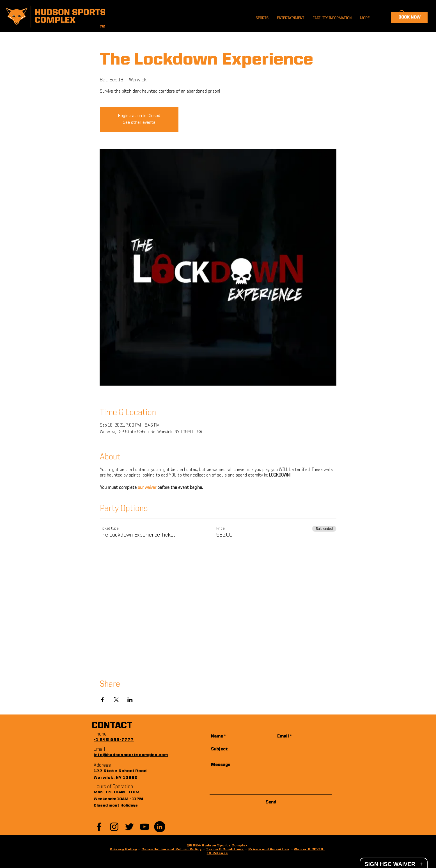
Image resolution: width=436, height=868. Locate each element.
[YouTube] (144, 827)
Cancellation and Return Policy (171, 849)
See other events (139, 123)
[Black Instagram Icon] (114, 827)
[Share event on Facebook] (103, 700)
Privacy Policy (123, 849)
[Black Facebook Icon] (99, 827)
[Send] (271, 803)
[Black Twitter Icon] (129, 827)
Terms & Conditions (225, 849)
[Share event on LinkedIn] (130, 700)
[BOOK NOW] (409, 17)
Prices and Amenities (269, 849)
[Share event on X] (116, 700)
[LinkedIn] (160, 827)
